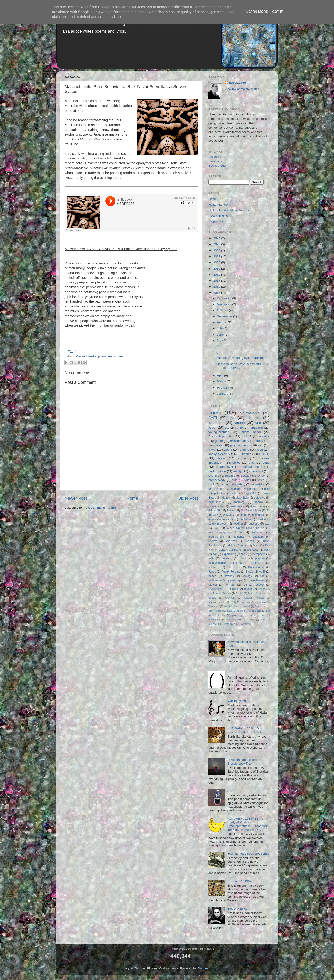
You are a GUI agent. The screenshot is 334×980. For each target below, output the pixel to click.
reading (238, 524)
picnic (243, 558)
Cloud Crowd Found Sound (246, 528)
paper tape (235, 580)
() (217, 352)
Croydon (230, 598)
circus (243, 515)
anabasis (257, 428)
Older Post (188, 498)
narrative (228, 519)
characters (262, 436)
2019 (217, 269)
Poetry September (221, 436)
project (213, 585)
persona (227, 558)
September (225, 316)
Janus (212, 572)
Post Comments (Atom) (100, 508)
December (225, 298)
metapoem (259, 554)
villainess (231, 541)
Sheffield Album (251, 511)
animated (253, 550)
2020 (217, 262)
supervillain (215, 624)
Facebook (215, 161)
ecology (247, 576)
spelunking (220, 493)
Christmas (234, 567)
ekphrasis (228, 554)
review (212, 541)
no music (242, 611)
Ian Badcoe (237, 83)
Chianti (212, 598)
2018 (217, 275)
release (230, 476)
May (220, 341)
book (211, 484)
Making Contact (237, 546)
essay (212, 519)
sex (110, 356)
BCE (220, 346)
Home (132, 498)
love (212, 427)
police (236, 463)
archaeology (217, 480)
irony (260, 441)
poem (102, 356)
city (227, 428)
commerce (259, 515)
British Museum (257, 593)
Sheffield (246, 602)
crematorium (216, 537)
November (225, 304)
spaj (263, 620)
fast (226, 606)
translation (231, 624)
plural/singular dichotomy (225, 563)
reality (237, 471)
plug (267, 489)
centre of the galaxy (233, 484)
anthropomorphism (220, 532)
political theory (240, 445)
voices (250, 541)
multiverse (215, 580)
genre (219, 441)
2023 (217, 244)
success (254, 524)
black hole (242, 498)
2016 (217, 287)
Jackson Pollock (253, 598)
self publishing (235, 620)
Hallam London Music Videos (229, 210)
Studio (249, 572)
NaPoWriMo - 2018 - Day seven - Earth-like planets (245, 730)
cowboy (229, 576)
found (247, 606)
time (240, 428)
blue (235, 480)
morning (240, 502)
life (232, 418)
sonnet (119, 356)
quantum (258, 537)
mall (229, 611)
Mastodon (215, 157)
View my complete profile (242, 89)
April (221, 375)
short (252, 620)
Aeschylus (264, 589)
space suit (256, 471)
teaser (248, 589)
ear (215, 554)
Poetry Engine (218, 216)
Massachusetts (86, 356)
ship (252, 463)
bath (267, 550)
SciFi (213, 418)
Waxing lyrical (237, 701)
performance (217, 471)
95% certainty (240, 441)
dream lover (225, 467)
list (262, 576)
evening (214, 476)
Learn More (257, 12)
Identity (226, 498)
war (267, 524)
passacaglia (216, 506)
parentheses (257, 580)
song (266, 463)
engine (245, 450)
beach (212, 576)
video (235, 493)
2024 (217, 238)
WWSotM (229, 515)
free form (260, 606)
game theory (215, 611)
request (259, 585)
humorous (215, 445)
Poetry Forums (231, 572)
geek (244, 436)
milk (211, 558)
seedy (245, 476)
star (258, 423)
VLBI (262, 572)
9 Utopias (244, 454)
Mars (256, 546)
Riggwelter (216, 221)
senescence (237, 506)
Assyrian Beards (222, 593)
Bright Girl (215, 511)
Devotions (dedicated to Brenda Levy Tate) (244, 762)
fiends (243, 554)
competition (258, 484)
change (253, 418)
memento (238, 537)
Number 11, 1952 (239, 881)
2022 (217, 250)
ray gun (230, 585)
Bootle (239, 593)
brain (221, 458)
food (260, 450)
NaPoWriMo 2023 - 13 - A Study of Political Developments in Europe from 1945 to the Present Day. (248, 824)
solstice (233, 589)
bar (241, 532)
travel (212, 450)
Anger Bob (250, 493)
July (220, 328)
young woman (219, 432)
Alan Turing (258, 506)
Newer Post (76, 498)
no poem (256, 611)
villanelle (214, 567)
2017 (217, 281)
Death (228, 450)
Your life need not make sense (248, 854)
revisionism (215, 589)
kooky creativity (219, 454)
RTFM (233, 602)
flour (236, 606)
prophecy (237, 615)
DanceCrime (256, 567)
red (245, 585)
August (222, 322)
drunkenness (217, 489)
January (223, 394)
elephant (236, 489)
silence (260, 476)
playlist (259, 558)
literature (253, 489)
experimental (217, 502)
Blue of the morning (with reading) (240, 358)
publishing (246, 519)
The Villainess (237, 909)
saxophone (215, 620)
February (224, 388)
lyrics (248, 480)
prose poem (257, 615)
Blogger (203, 968)
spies (261, 480)
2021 (217, 256)
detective (259, 498)
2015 (217, 293)
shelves (258, 563)
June (221, 335)
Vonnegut (214, 606)
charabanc (257, 532)
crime (242, 458)
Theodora (260, 602)
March (222, 381)
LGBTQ (264, 454)
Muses (231, 511)
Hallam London (219, 205)
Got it (278, 12)
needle (259, 502)
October (223, 310)
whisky (245, 624)
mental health (252, 467)
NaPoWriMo (250, 413)
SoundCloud (217, 166)
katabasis (216, 423)
